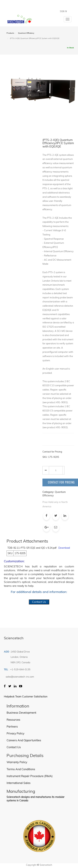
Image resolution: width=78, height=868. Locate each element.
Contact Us (39, 602)
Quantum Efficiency (26, 33)
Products (10, 33)
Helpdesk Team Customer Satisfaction (26, 697)
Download (64, 548)
